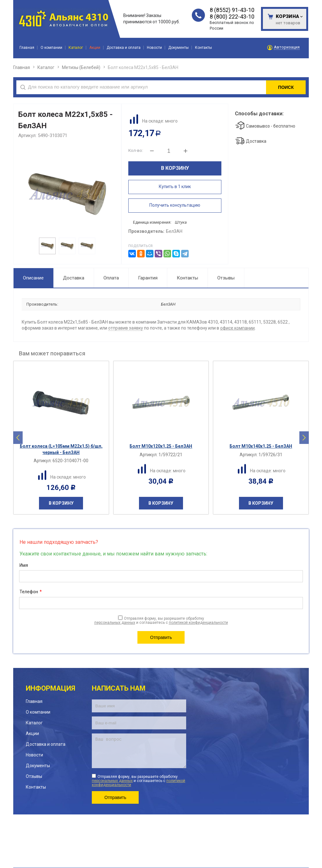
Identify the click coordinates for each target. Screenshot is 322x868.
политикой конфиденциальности (198, 623)
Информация (50, 688)
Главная (22, 67)
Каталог (46, 67)
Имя (24, 565)
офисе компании (237, 328)
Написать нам (119, 688)
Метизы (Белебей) (81, 67)
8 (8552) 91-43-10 (232, 10)
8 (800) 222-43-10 (232, 17)
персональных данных (115, 623)
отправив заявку (126, 328)
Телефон (31, 592)
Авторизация (287, 47)
